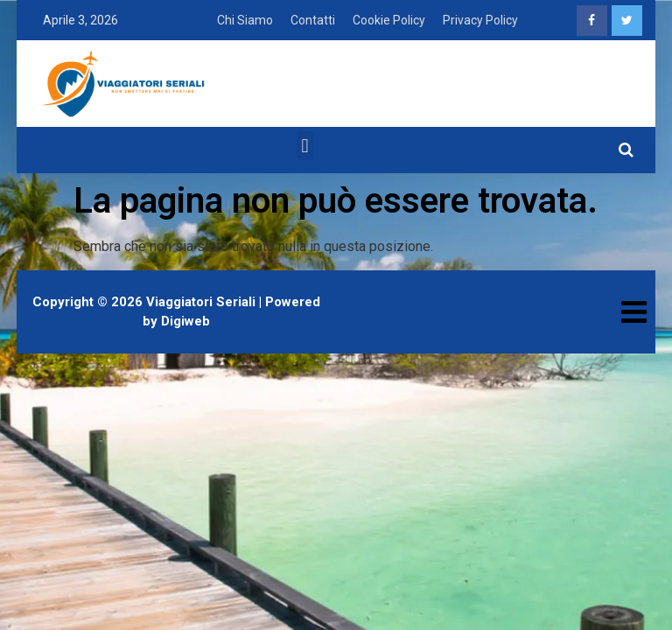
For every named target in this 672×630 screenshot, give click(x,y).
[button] (305, 146)
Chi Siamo (245, 20)
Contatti (313, 20)
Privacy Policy (480, 20)
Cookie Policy (389, 20)
